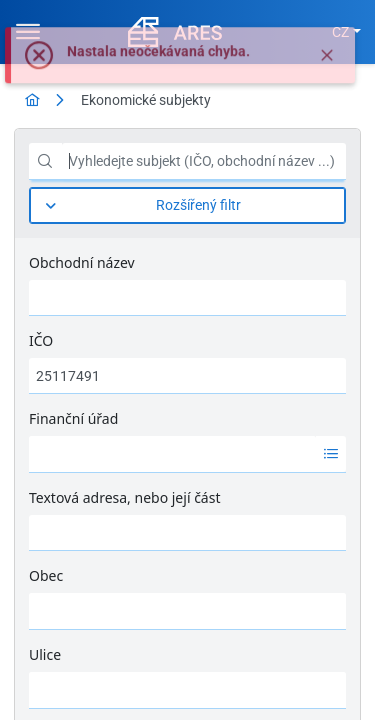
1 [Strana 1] (148, 699)
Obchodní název (82, 262)
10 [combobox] (287, 700)
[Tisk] (326, 415)
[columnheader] (60, 490)
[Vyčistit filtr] (268, 316)
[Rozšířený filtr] (187, 205)
